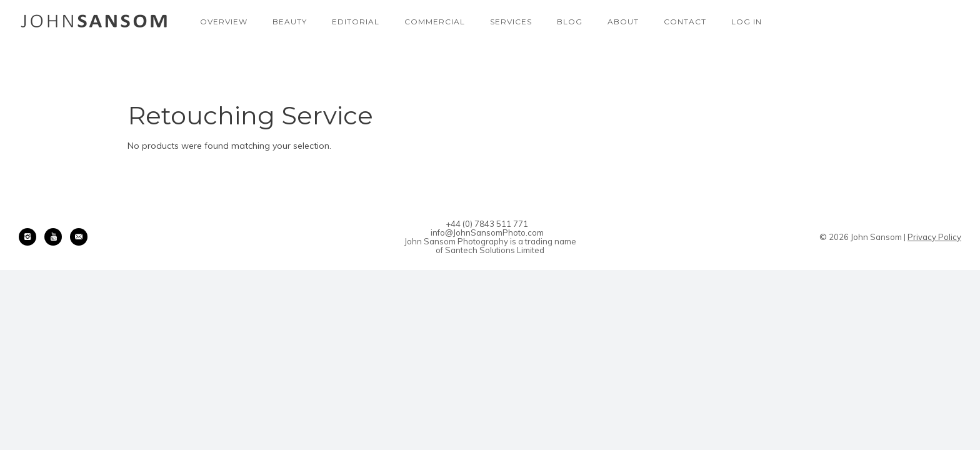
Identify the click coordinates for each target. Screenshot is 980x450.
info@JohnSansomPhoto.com (487, 232)
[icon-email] (79, 237)
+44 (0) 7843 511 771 (487, 224)
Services (511, 22)
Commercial (435, 22)
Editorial (356, 22)
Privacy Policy (934, 237)
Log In (747, 22)
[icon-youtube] (56, 237)
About (623, 22)
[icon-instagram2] (31, 237)
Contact (685, 22)
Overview (224, 22)
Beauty (290, 22)
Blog (570, 22)
